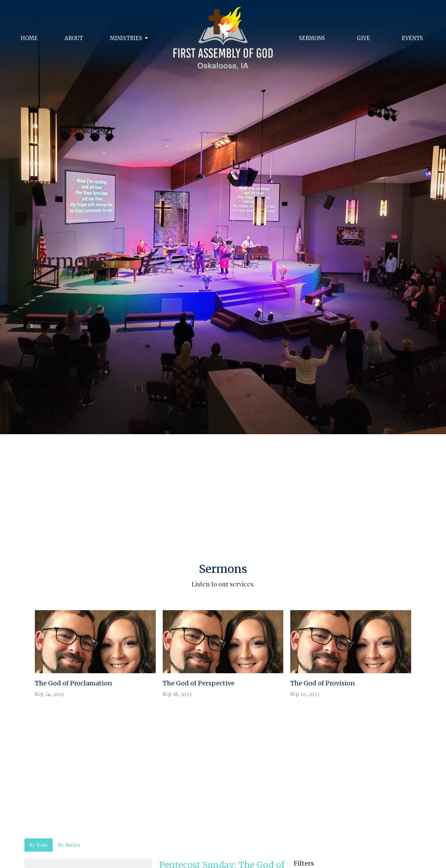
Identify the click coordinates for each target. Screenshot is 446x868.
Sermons (312, 38)
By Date (39, 845)
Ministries (129, 38)
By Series (69, 845)
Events (412, 38)
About (74, 38)
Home (29, 38)
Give (363, 38)
